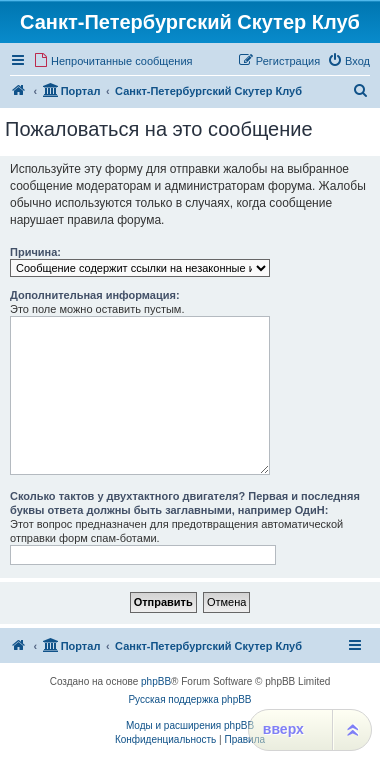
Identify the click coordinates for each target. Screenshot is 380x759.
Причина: (35, 252)
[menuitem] (113, 61)
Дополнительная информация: (95, 295)
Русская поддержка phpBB (189, 699)
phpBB (156, 681)
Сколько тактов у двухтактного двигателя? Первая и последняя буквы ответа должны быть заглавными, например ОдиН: (185, 503)
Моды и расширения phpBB (190, 725)
